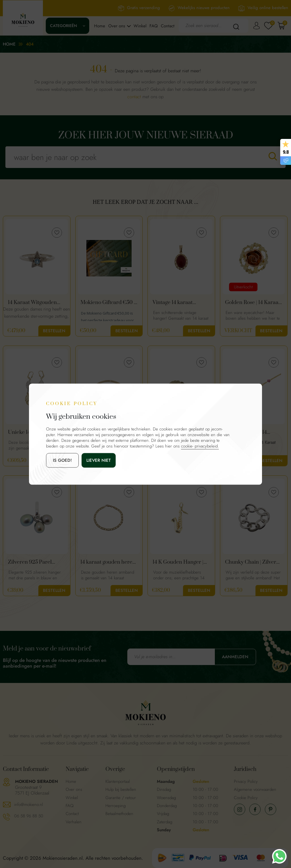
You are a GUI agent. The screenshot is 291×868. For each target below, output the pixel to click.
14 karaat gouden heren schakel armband (108, 562)
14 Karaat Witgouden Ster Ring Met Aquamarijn (32, 303)
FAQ (154, 26)
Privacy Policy (246, 781)
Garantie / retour (121, 798)
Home (100, 26)
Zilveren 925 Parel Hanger (30, 562)
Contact (168, 26)
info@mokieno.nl (29, 805)
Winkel (140, 26)
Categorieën (64, 26)
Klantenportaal (118, 781)
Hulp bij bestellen (121, 789)
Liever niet (99, 460)
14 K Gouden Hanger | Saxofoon (178, 562)
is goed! (62, 460)
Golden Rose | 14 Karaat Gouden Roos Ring (253, 303)
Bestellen (54, 331)
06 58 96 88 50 (29, 816)
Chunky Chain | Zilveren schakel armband (254, 562)
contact (134, 97)
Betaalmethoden (119, 814)
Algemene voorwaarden (255, 789)
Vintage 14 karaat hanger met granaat (176, 303)
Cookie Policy (246, 798)
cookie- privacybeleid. (200, 446)
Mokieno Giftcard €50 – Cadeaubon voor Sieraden (109, 303)
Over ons (117, 26)
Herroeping (116, 806)
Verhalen (74, 822)
